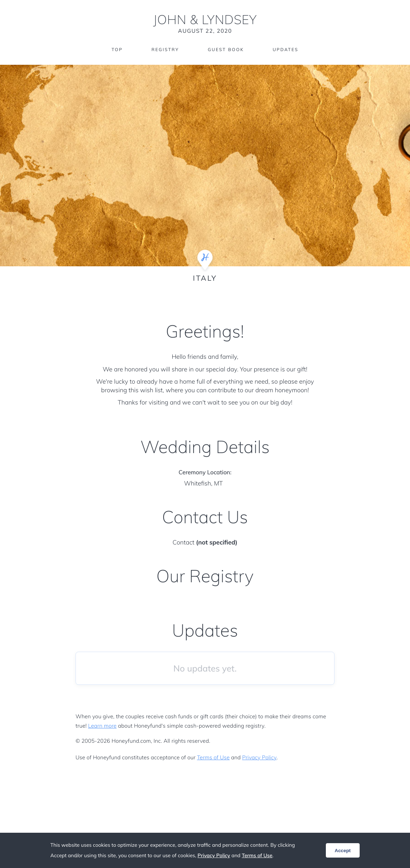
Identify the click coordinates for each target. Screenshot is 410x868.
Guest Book (226, 49)
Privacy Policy (259, 757)
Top (117, 49)
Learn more (102, 726)
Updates (286, 49)
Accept (343, 851)
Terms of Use (213, 757)
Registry (165, 49)
